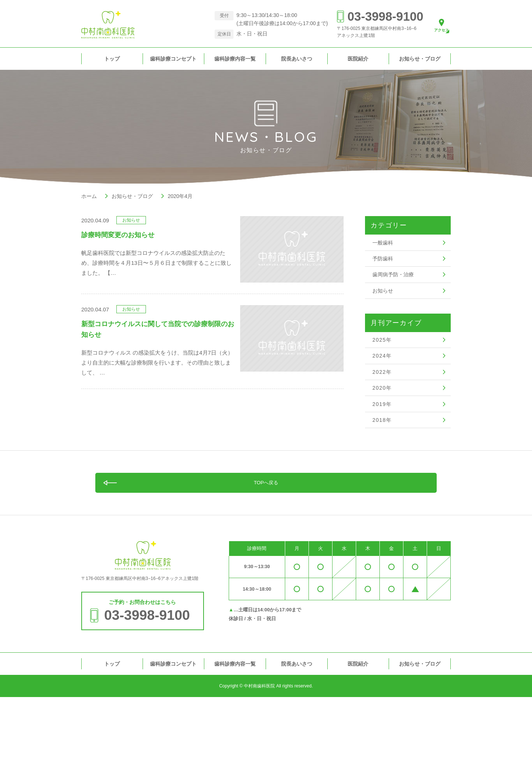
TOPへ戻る (266, 547)
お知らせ (383, 312)
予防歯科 (383, 268)
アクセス (437, 31)
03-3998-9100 (375, 16)
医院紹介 (358, 59)
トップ (112, 59)
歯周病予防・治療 (395, 290)
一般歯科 (383, 245)
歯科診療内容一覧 (235, 59)
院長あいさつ (297, 59)
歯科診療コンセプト (173, 59)
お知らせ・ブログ (420, 59)
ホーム (89, 196)
